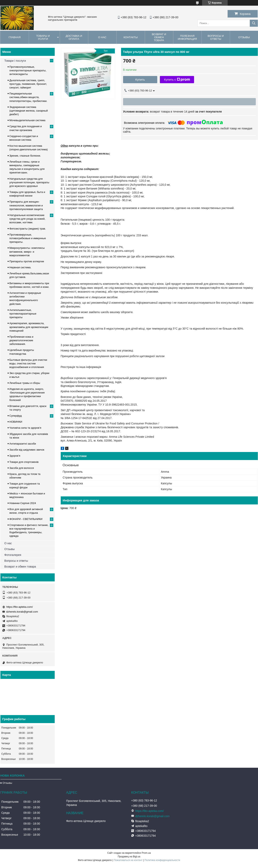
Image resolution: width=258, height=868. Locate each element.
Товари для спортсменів (24, 462)
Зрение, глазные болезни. (25, 156)
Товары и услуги (43, 37)
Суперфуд (16, 416)
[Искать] (254, 23)
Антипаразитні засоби (23, 444)
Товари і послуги (15, 61)
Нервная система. (20, 267)
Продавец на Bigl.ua (129, 857)
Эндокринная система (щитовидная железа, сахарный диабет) (29, 111)
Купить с (177, 80)
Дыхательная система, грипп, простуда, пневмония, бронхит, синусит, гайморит (28, 84)
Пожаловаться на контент (128, 860)
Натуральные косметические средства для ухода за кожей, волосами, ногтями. (27, 219)
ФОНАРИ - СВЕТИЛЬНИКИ (26, 519)
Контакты (131, 37)
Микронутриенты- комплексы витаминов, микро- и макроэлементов (27, 252)
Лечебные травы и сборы (25, 383)
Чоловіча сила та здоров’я (25, 428)
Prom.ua (146, 853)
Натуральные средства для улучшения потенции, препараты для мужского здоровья (29, 182)
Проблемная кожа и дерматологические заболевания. (21, 340)
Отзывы (10, 549)
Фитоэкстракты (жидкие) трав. (28, 229)
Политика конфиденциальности (162, 860)
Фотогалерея (13, 555)
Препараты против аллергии (27, 261)
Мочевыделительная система (27, 120)
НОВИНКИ (16, 422)
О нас (102, 37)
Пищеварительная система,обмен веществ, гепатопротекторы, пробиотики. (28, 97)
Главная (15, 37)
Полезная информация (187, 37)
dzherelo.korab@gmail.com (22, 612)
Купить (140, 79)
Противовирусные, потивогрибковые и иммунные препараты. (28, 238)
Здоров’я (15, 456)
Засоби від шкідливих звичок (27, 450)
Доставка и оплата (74, 37)
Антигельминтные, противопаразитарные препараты (23, 314)
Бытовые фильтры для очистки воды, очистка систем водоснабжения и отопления (28, 363)
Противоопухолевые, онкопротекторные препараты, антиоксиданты (28, 70)
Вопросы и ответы (216, 37)
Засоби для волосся (22, 468)
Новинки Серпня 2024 (23, 503)
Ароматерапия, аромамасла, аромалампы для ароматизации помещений (29, 327)
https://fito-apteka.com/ (20, 607)
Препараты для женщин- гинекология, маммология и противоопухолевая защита (26, 205)
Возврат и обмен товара (159, 37)
